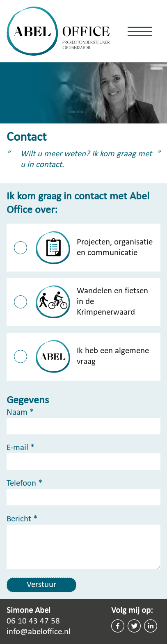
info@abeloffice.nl (39, 632)
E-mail (21, 448)
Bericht (22, 519)
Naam (20, 412)
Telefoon (24, 483)
